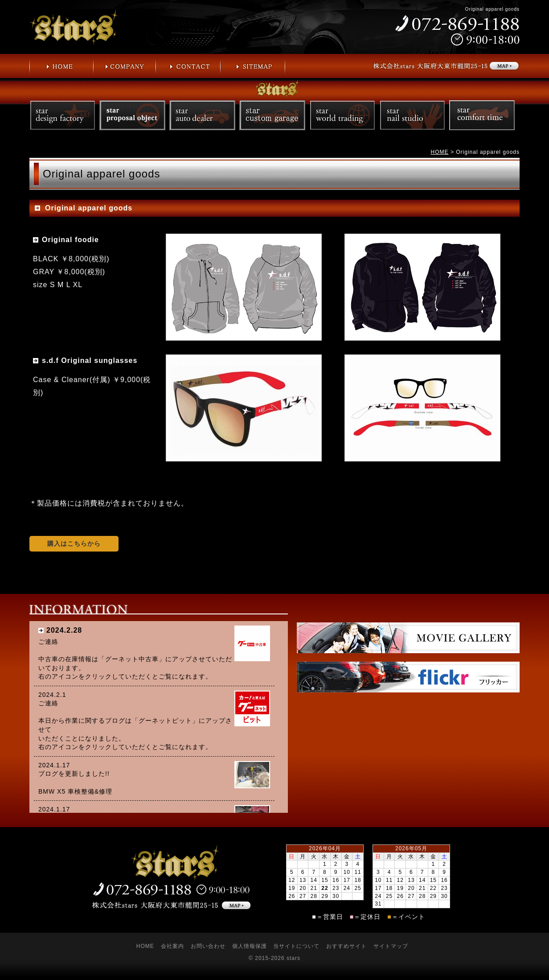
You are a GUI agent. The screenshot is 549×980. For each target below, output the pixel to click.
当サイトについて (296, 946)
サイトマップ (391, 946)
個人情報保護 (250, 946)
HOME (440, 152)
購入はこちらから (74, 544)
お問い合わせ (208, 946)
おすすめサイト (346, 946)
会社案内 (172, 946)
